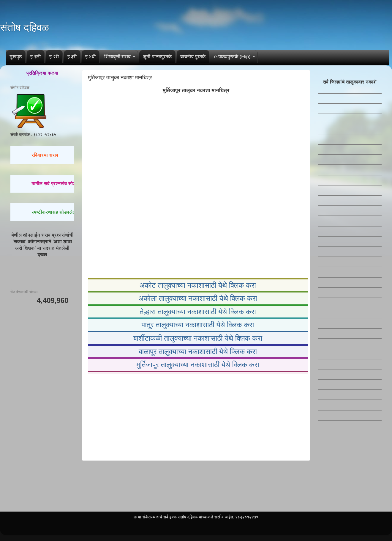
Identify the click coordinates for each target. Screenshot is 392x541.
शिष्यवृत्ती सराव (117, 57)
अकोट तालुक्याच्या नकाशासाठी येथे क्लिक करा (198, 285)
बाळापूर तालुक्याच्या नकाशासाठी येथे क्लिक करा (198, 352)
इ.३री (72, 57)
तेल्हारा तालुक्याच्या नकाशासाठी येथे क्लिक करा (198, 312)
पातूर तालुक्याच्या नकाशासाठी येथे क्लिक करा (198, 325)
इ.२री (54, 57)
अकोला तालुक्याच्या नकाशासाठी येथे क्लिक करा (198, 298)
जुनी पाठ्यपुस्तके (157, 57)
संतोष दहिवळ (25, 27)
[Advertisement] (196, 416)
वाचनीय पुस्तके (193, 57)
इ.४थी (90, 57)
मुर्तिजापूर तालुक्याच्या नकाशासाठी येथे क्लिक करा (198, 365)
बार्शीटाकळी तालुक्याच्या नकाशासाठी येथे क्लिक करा (198, 338)
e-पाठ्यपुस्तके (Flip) (232, 57)
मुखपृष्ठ (16, 57)
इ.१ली (35, 57)
